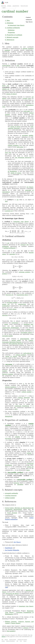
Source (25, 641)
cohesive (26, 628)
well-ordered (27, 353)
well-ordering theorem (16, 344)
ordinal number (27, 392)
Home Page (3, 6)
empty (6, 324)
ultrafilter (20, 484)
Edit (2, 640)
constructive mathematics (11, 328)
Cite (17, 641)
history (4, 637)
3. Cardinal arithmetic (12, 28)
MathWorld (9, 548)
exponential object (22, 295)
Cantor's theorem (23, 398)
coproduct (12, 254)
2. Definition (9, 23)
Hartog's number (8, 374)
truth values (12, 309)
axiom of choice (11, 94)
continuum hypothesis (22, 406)
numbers (7, 50)
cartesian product (24, 272)
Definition (11, 30)
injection (5, 315)
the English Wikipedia (12, 550)
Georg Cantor (9, 508)
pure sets (8, 153)
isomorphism (6, 66)
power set (6, 304)
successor (9, 364)
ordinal (29, 453)
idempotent (9, 416)
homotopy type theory (21, 222)
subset (28, 329)
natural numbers (28, 48)
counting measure (11, 496)
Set (6, 201)
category (23, 245)
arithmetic (6, 246)
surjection (15, 323)
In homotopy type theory (16, 25)
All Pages (9, 6)
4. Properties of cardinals (14, 35)
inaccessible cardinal (15, 472)
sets (18, 66)
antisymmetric (25, 339)
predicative (6, 306)
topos (28, 470)
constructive (22, 304)
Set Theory (17, 542)
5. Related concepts (12, 37)
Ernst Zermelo (12, 513)
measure (16, 483)
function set (9, 295)
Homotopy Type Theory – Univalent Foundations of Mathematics (19, 612)
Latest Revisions (16, 6)
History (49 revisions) (10, 641)
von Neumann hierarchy (23, 158)
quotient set (9, 211)
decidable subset (27, 333)
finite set (5, 86)
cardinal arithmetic (10, 248)
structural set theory (12, 594)
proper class (27, 98)
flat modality (11, 631)
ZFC (16, 409)
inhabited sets (28, 324)
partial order (16, 340)
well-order (27, 111)
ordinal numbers (13, 145)
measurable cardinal (25, 480)
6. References (10, 40)
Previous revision (13, 640)
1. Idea (7, 20)
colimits (17, 437)
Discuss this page (24, 6)
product (5, 274)
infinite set (6, 89)
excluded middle (28, 135)
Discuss (6, 640)
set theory (30, 187)
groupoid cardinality (12, 493)
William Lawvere (11, 622)
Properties (11, 32)
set (18, 200)
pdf (7, 587)
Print (21, 641)
